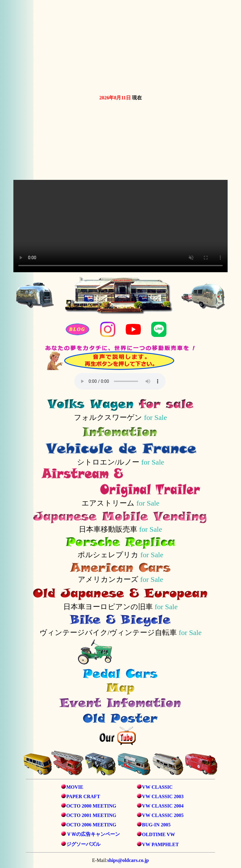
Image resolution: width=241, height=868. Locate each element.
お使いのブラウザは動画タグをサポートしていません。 (122, 46)
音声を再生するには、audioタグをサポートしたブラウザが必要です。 (120, 381)
